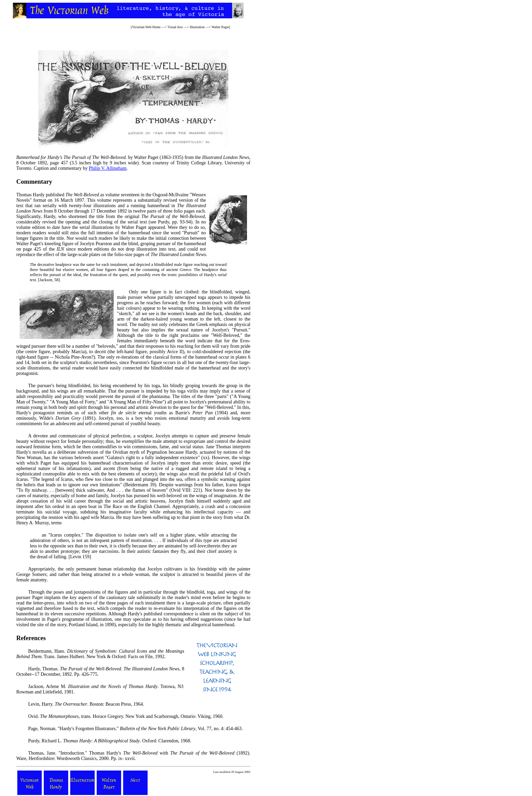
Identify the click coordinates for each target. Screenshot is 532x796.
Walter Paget (220, 27)
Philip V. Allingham (108, 168)
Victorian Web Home (146, 27)
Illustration (197, 27)
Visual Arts (175, 27)
